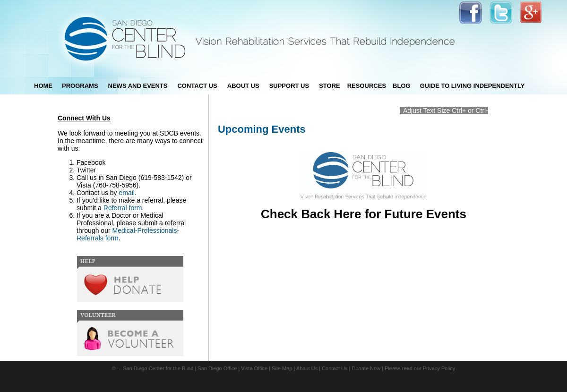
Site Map (282, 368)
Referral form (123, 208)
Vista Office (254, 368)
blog (402, 86)
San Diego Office (217, 368)
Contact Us (335, 368)
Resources (367, 86)
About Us (307, 368)
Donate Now (366, 368)
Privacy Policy (439, 368)
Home (43, 86)
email (127, 193)
